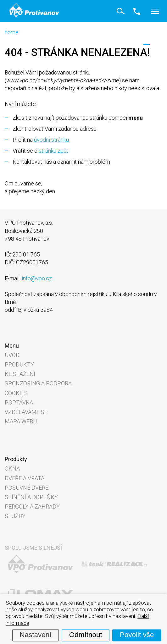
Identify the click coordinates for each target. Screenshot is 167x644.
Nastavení (35, 635)
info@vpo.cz (37, 278)
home (12, 32)
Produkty (19, 364)
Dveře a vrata (25, 478)
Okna (12, 468)
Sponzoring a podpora (38, 383)
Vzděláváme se (26, 412)
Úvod (12, 355)
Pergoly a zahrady (32, 506)
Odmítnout (86, 635)
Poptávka (19, 402)
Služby (15, 516)
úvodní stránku (51, 140)
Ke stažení (20, 374)
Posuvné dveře (27, 488)
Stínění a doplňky (31, 497)
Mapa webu (21, 421)
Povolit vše (137, 635)
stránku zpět (53, 151)
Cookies (16, 393)
